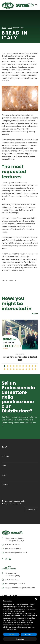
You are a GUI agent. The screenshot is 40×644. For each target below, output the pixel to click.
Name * (4, 447)
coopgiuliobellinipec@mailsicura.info (20, 588)
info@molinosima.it (13, 549)
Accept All (29, 634)
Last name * (6, 456)
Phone (4, 466)
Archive (35, 314)
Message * (5, 484)
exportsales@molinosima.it (16, 553)
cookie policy (21, 611)
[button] (5, 366)
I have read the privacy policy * (15, 501)
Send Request (31, 510)
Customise (20, 639)
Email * (4, 475)
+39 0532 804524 (12, 545)
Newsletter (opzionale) (12, 504)
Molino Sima (18, 5)
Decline (11, 634)
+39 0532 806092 (12, 580)
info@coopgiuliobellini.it (15, 584)
